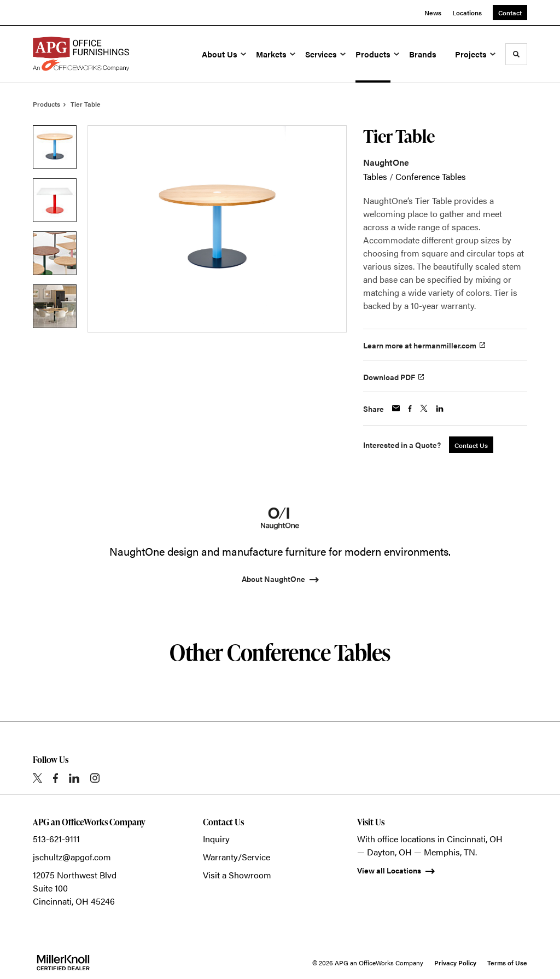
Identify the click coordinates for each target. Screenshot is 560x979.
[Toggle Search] (516, 54)
